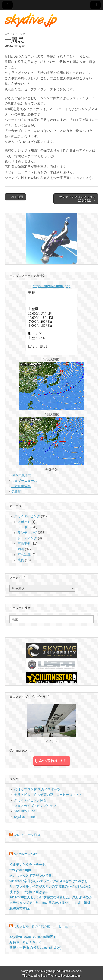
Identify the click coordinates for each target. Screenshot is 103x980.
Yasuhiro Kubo (25, 811)
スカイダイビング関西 (30, 800)
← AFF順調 (15, 197)
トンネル (24, 527)
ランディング (27, 533)
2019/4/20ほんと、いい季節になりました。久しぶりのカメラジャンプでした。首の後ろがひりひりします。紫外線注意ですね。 (51, 903)
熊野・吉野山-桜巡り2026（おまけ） (36, 948)
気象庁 (16, 492)
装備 (21, 560)
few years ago (20, 870)
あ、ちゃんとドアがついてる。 (32, 876)
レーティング (27, 538)
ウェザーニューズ (24, 481)
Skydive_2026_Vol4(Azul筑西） (33, 937)
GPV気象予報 (21, 475)
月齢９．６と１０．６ (26, 942)
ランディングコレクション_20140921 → (77, 199)
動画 (21, 549)
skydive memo (24, 817)
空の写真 (24, 555)
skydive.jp (50, 971)
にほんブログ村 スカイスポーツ (37, 789)
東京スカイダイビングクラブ (35, 806)
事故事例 (24, 544)
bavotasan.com (70, 976)
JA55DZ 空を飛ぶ (27, 835)
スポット (24, 522)
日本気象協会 (21, 486)
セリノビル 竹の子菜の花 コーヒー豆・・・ (48, 795)
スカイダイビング (15, 34)
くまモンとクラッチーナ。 (29, 865)
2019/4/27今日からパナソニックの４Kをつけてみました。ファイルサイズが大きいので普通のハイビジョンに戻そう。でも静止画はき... (50, 887)
